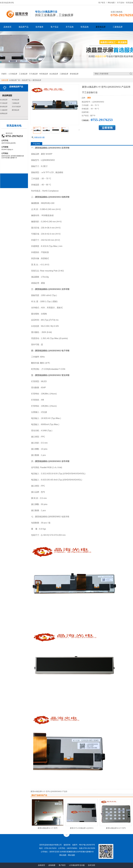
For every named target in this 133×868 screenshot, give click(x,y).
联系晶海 (130, 3)
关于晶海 (120, 3)
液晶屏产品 (24, 27)
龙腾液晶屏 (4, 113)
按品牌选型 (7, 95)
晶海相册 (52, 865)
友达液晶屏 (54, 74)
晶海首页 (8, 27)
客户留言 (102, 3)
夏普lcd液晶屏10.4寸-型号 (116, 828)
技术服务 (40, 27)
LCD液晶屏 (13, 74)
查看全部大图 (39, 137)
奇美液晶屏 (44, 74)
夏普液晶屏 (101, 27)
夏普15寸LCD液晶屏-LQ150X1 (82, 828)
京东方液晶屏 (16, 107)
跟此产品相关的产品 (39, 795)
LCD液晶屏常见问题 (77, 865)
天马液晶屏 (33, 74)
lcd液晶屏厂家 (15, 80)
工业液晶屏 (23, 74)
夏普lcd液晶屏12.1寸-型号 (48, 828)
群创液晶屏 (74, 74)
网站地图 (111, 3)
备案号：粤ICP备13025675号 (84, 845)
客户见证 (55, 27)
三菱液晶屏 (118, 27)
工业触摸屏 (4, 110)
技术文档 (91, 865)
